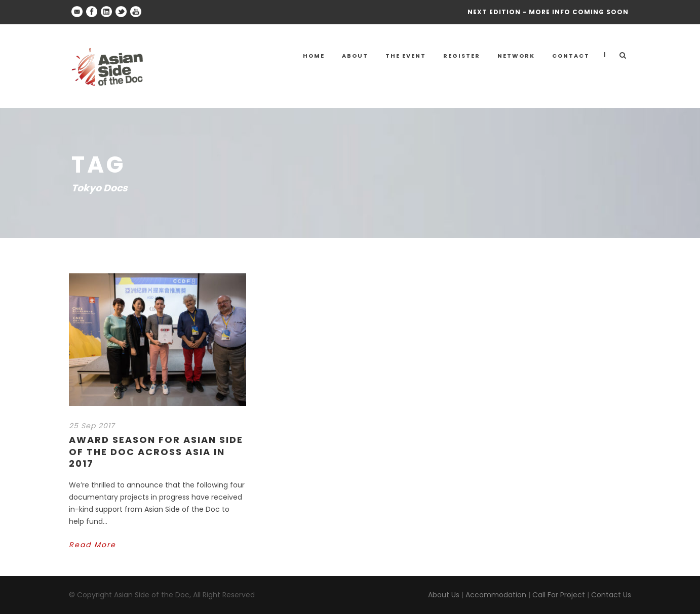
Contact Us (611, 595)
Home (314, 56)
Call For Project (559, 595)
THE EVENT (406, 56)
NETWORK (516, 56)
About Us (444, 595)
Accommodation (496, 595)
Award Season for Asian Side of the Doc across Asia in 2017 (156, 452)
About (355, 56)
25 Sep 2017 (92, 426)
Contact (571, 56)
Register (462, 56)
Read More (92, 545)
